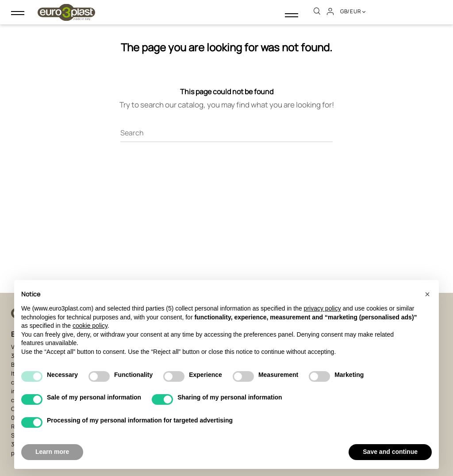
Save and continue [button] (390, 452)
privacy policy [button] (322, 308)
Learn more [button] (52, 452)
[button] (427, 294)
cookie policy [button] (90, 326)
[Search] (226, 130)
